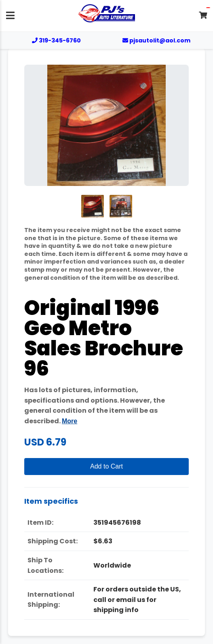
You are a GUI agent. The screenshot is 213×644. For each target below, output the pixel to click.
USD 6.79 (45, 442)
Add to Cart (106, 466)
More (70, 421)
